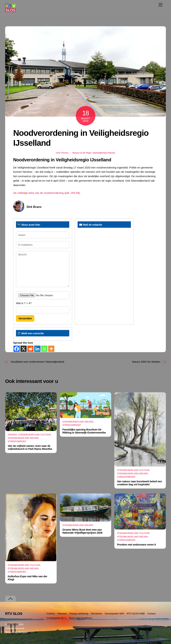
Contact (152, 614)
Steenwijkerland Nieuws (104, 153)
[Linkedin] (37, 349)
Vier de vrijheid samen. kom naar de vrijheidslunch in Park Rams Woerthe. (30, 447)
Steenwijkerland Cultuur (35, 435)
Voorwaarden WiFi (114, 614)
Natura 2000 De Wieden (146, 362)
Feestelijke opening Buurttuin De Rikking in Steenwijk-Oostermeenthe (84, 431)
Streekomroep (17, 441)
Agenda (12, 435)
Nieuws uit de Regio (82, 153)
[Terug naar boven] (10, 599)
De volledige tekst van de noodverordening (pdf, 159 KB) (47, 193)
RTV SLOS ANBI (136, 614)
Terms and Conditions (80, 618)
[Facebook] (17, 349)
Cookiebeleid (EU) (56, 618)
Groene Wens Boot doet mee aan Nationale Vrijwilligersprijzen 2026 (82, 531)
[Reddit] (30, 349)
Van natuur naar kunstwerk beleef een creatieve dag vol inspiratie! (139, 483)
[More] (51, 349)
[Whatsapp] (44, 349)
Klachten (62, 614)
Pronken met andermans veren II (136, 545)
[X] (24, 349)
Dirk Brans (62, 153)
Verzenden (25, 318)
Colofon (51, 614)
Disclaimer (97, 614)
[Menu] (161, 5)
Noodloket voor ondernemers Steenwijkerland (37, 362)
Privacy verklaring (79, 614)
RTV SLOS (13, 624)
